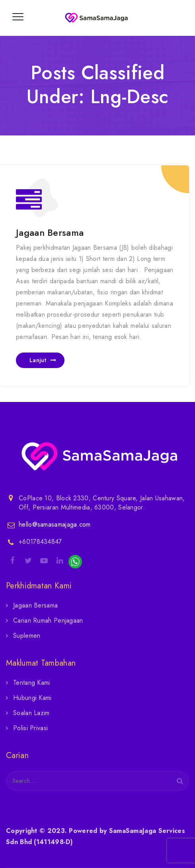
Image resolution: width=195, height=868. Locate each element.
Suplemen (27, 636)
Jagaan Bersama (50, 232)
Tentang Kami (32, 683)
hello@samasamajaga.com (55, 524)
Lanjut (38, 360)
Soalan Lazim (31, 713)
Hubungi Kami (32, 698)
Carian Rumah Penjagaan (48, 620)
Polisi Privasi (30, 728)
